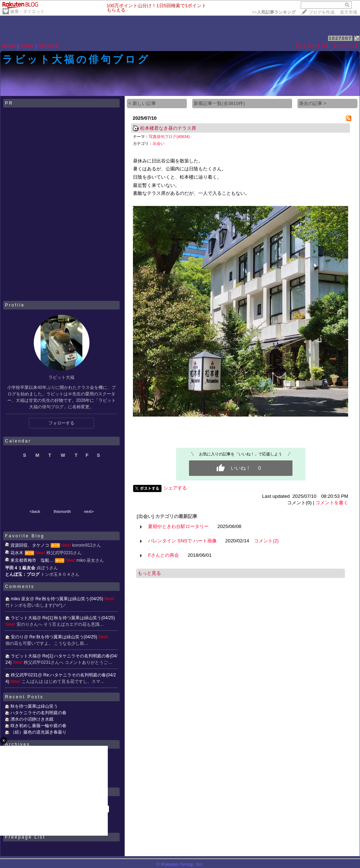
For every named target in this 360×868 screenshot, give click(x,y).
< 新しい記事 (142, 103)
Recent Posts (24, 697)
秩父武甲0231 (24, 675)
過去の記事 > (313, 103)
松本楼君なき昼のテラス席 (168, 128)
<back (35, 511)
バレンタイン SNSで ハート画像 (182, 541)
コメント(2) (266, 541)
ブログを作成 (322, 12)
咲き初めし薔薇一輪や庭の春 (38, 726)
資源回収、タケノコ (30, 545)
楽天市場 (349, 12)
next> (89, 511)
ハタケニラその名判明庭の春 (38, 713)
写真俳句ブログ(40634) (169, 137)
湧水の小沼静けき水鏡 (32, 719)
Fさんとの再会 (163, 555)
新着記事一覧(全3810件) (219, 103)
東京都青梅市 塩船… (32, 560)
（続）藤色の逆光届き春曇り (38, 732)
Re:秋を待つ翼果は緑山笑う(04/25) (70, 599)
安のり (17, 637)
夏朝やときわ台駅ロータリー (178, 526)
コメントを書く (332, 503)
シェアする (175, 488)
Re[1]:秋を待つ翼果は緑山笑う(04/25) (79, 618)
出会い (159, 143)
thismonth (62, 511)
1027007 (340, 38)
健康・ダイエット (27, 12)
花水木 (17, 553)
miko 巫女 (20, 599)
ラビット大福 (24, 618)
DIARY (27, 46)
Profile (15, 305)
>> (274, 12)
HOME (9, 46)
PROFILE (49, 46)
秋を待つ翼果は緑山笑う (34, 706)
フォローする (61, 423)
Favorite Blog (25, 536)
